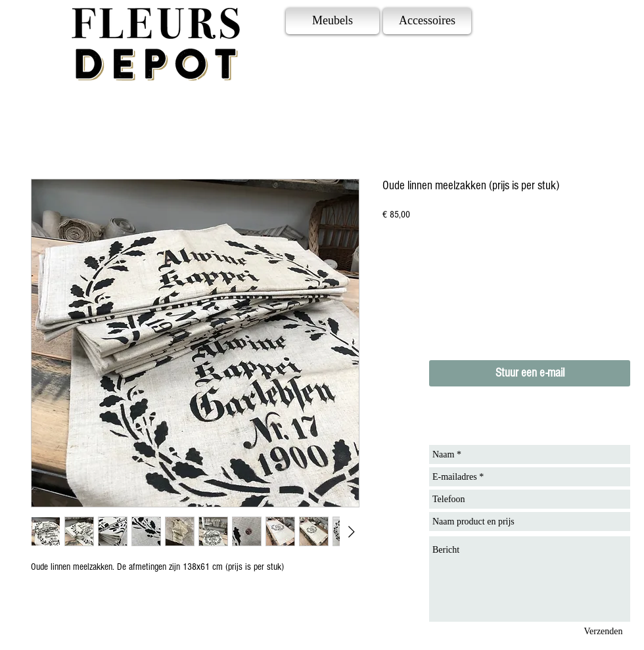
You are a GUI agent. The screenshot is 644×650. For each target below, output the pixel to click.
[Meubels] (333, 21)
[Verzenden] (603, 631)
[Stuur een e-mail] (530, 373)
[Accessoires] (427, 21)
